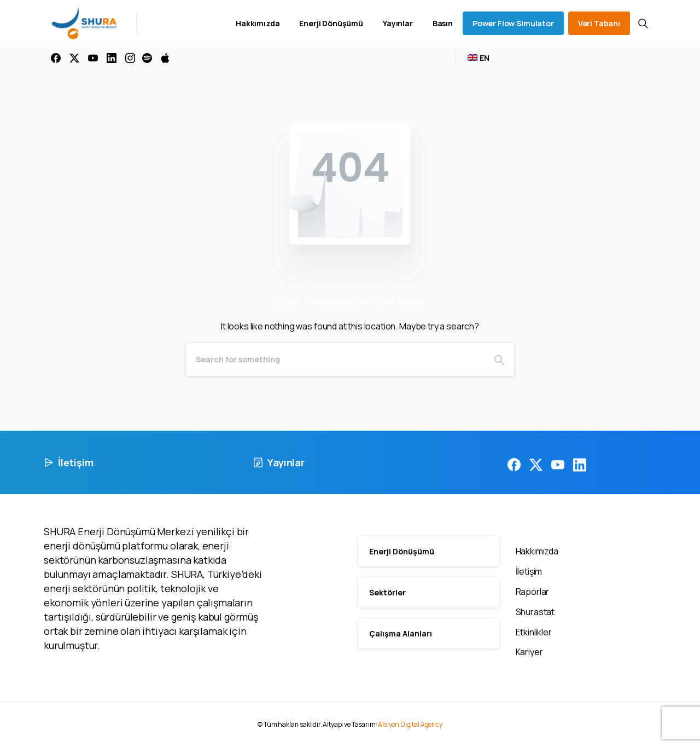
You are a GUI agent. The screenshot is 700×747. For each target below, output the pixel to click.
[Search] (335, 360)
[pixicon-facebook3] (514, 472)
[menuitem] (479, 58)
